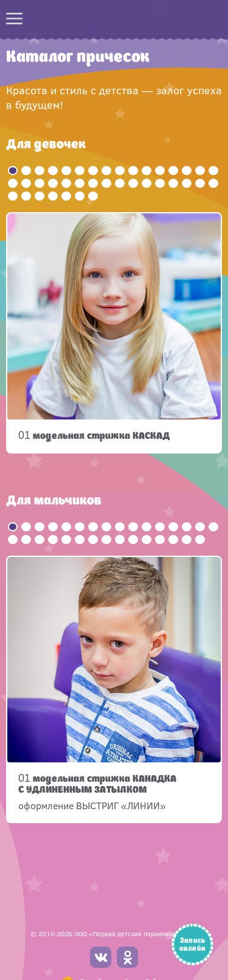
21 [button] (66, 183)
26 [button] (133, 183)
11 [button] (147, 171)
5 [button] (66, 171)
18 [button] (26, 183)
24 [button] (106, 183)
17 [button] (13, 183)
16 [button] (213, 171)
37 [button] (66, 196)
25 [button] (120, 183)
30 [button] (187, 183)
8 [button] (106, 171)
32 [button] (213, 183)
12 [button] (160, 171)
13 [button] (173, 171)
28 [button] (160, 183)
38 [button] (80, 196)
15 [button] (200, 171)
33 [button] (13, 196)
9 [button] (120, 171)
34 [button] (26, 196)
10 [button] (133, 171)
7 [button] (93, 171)
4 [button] (53, 171)
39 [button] (93, 196)
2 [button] (26, 171)
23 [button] (93, 183)
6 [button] (80, 171)
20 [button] (53, 183)
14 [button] (187, 171)
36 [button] (53, 196)
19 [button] (40, 183)
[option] (114, 333)
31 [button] (200, 183)
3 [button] (40, 171)
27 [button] (147, 183)
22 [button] (80, 183)
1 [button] (13, 171)
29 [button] (173, 183)
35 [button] (40, 196)
